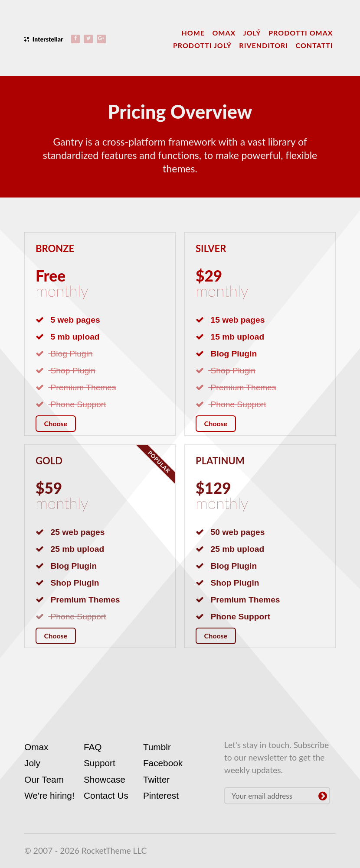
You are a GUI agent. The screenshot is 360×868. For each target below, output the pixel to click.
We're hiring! (49, 795)
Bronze (56, 248)
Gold (50, 460)
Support (100, 763)
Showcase (105, 779)
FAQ (93, 747)
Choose (56, 423)
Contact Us (106, 795)
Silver (212, 248)
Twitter (156, 779)
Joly (32, 763)
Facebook (163, 763)
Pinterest (161, 795)
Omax (36, 747)
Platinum (221, 460)
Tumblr (157, 747)
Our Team (44, 779)
